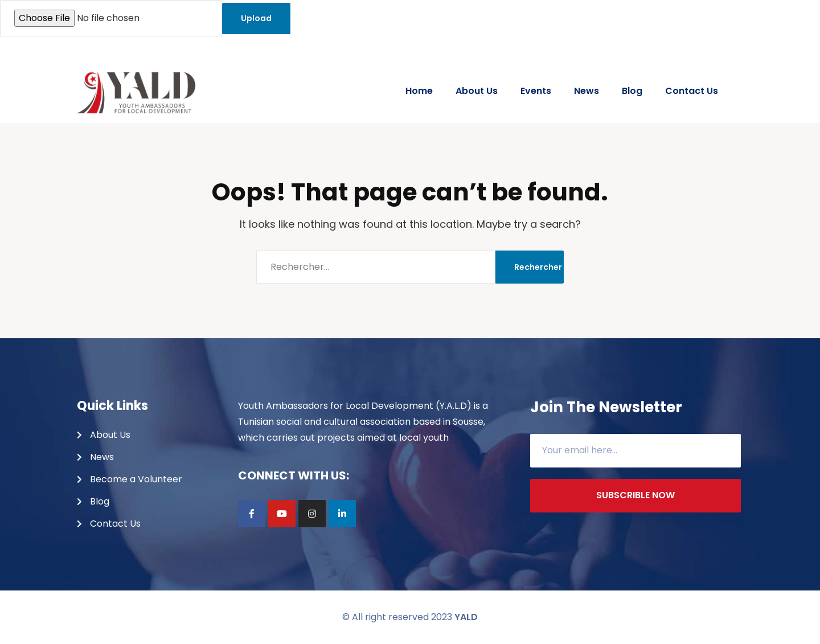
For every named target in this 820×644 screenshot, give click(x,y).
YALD (466, 617)
